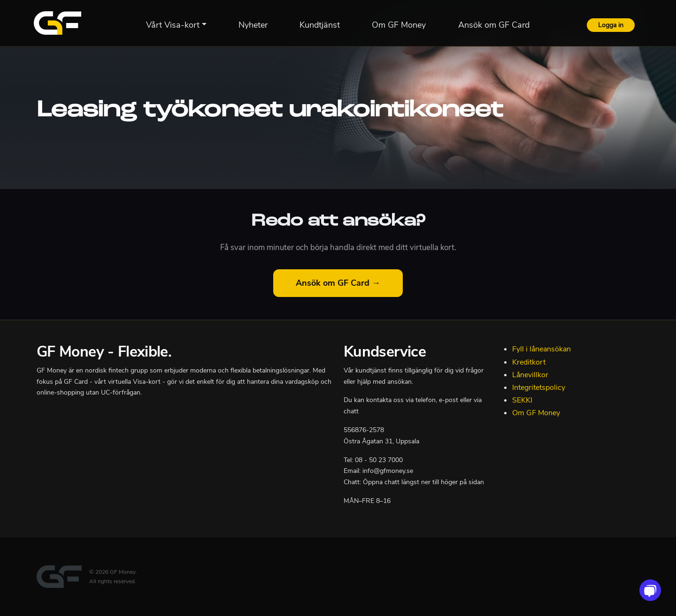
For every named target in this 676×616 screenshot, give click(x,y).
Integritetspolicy (539, 388)
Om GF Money (536, 413)
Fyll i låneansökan (542, 349)
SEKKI (522, 400)
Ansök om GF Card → (338, 283)
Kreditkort (529, 362)
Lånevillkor (530, 375)
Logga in (611, 25)
